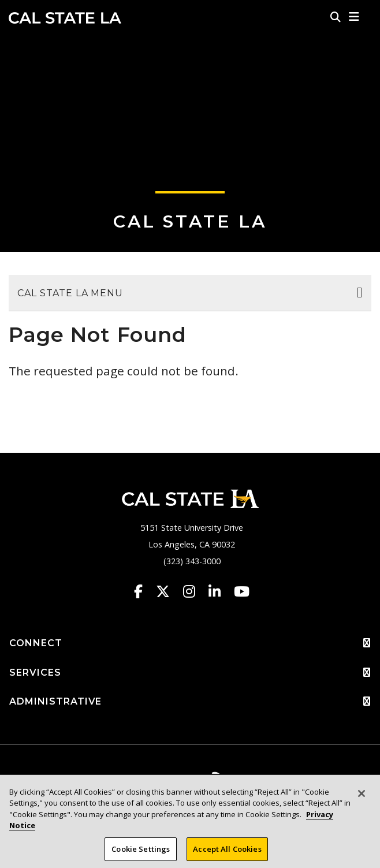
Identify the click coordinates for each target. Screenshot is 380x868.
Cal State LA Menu (70, 293)
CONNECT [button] (190, 643)
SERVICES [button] (190, 673)
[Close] (362, 802)
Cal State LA (65, 18)
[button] (354, 17)
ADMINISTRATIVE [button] (190, 702)
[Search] (336, 17)
